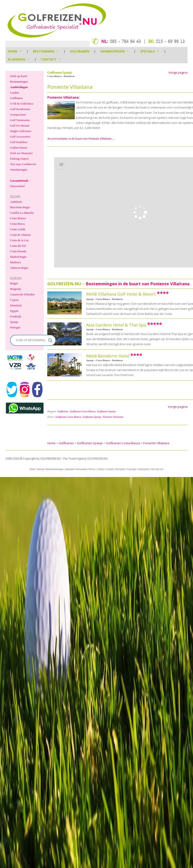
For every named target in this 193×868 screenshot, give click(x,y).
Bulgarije (16, 289)
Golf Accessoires (20, 137)
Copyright (132, 469)
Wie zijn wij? (157, 469)
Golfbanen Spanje (106, 411)
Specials (150, 51)
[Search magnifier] (50, 340)
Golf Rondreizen (20, 109)
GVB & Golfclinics (22, 104)
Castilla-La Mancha (22, 213)
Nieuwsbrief (17, 186)
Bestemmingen (19, 82)
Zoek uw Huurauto (21, 153)
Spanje (14, 322)
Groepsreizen (18, 115)
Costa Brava (17, 224)
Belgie (14, 283)
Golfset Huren (19, 148)
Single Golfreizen (21, 131)
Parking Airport (19, 159)
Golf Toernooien (20, 120)
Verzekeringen (19, 170)
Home (32, 469)
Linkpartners (144, 469)
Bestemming (46, 51)
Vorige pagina (178, 73)
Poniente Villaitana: (63, 97)
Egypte (14, 311)
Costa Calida (18, 229)
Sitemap (41, 469)
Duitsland (16, 305)
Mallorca (15, 262)
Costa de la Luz (19, 240)
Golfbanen (80, 51)
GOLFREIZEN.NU (98, 459)
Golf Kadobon (19, 142)
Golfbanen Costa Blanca (83, 411)
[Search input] (31, 340)
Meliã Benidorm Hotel (108, 356)
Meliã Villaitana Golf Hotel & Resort (121, 294)
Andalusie (16, 202)
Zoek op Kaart (19, 76)
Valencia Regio (19, 268)
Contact (51, 59)
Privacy (92, 469)
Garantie (110, 469)
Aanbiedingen (115, 51)
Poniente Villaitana (113, 417)
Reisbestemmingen (55, 469)
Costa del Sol (18, 246)
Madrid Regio (18, 257)
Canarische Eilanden (22, 294)
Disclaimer (121, 469)
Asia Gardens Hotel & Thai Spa (116, 325)
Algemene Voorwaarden (76, 469)
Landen (15, 93)
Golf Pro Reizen (20, 126)
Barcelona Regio (20, 207)
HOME (15, 51)
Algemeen (19, 59)
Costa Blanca (18, 218)
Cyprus (14, 300)
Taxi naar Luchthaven (23, 164)
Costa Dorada (18, 251)
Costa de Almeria (20, 235)
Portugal (15, 327)
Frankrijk (16, 316)
